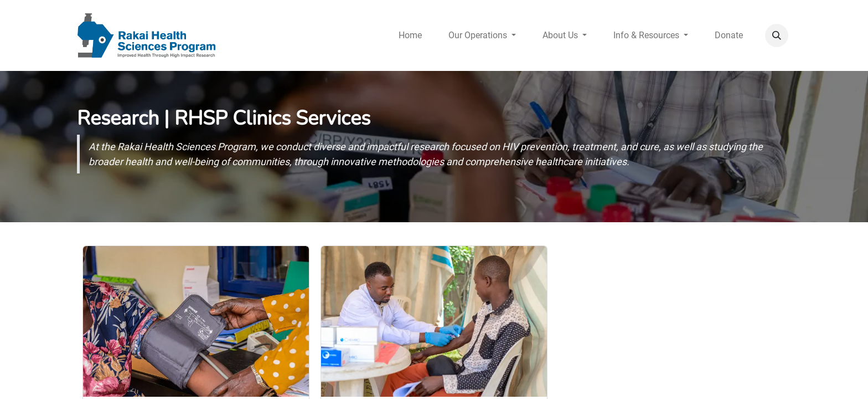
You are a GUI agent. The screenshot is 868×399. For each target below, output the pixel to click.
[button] (777, 35)
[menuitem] (410, 35)
